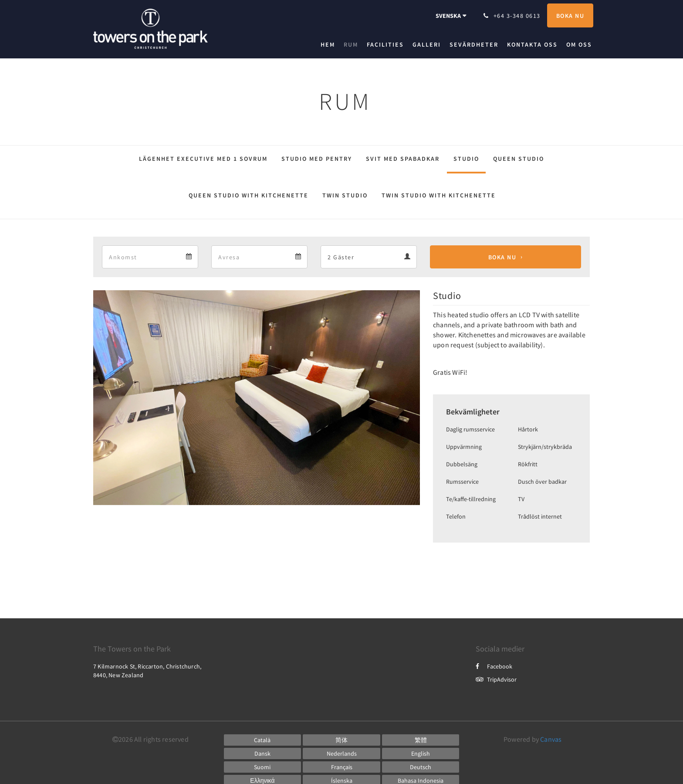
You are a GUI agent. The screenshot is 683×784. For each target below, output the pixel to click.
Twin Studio (345, 195)
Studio (466, 159)
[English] (421, 753)
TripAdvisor (496, 679)
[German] (421, 767)
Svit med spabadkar (403, 159)
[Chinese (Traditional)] (421, 740)
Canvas (551, 739)
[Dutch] (341, 753)
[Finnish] (263, 767)
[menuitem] (330, 44)
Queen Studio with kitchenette (249, 195)
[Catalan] (263, 740)
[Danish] (263, 753)
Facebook (494, 666)
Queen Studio (519, 159)
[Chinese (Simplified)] (341, 740)
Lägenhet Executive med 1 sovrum (203, 159)
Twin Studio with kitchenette (439, 195)
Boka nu (502, 257)
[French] (341, 767)
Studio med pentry (317, 159)
